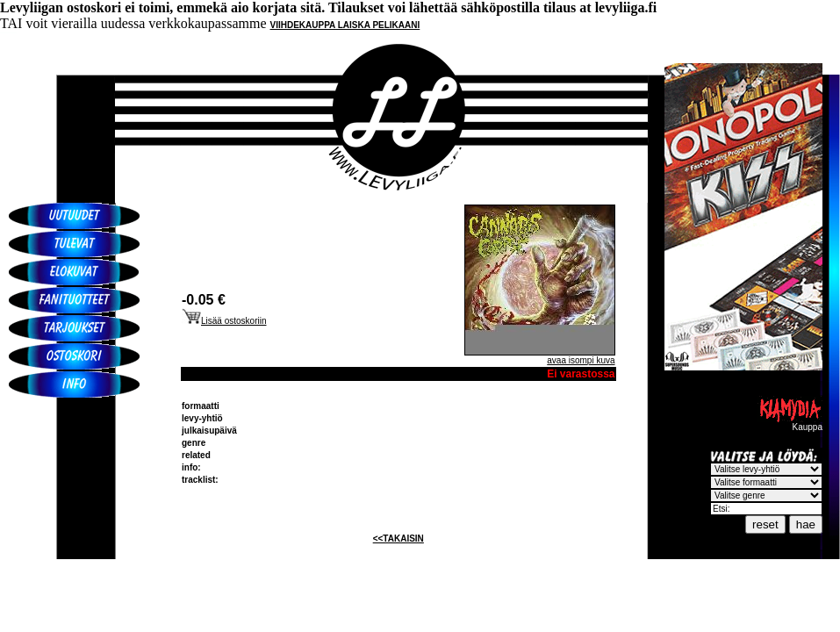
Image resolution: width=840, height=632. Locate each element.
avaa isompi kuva (581, 360)
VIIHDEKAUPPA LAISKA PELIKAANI (345, 25)
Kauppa (790, 423)
